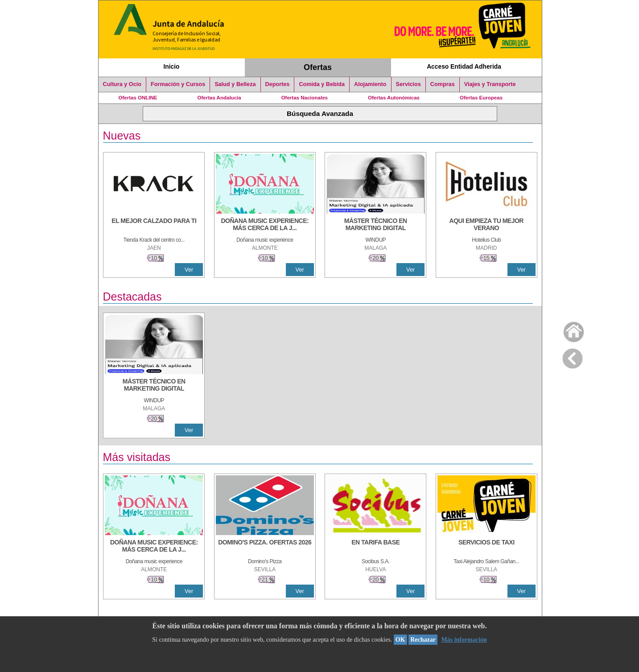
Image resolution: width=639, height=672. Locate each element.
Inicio (171, 66)
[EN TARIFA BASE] (375, 547)
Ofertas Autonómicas (394, 98)
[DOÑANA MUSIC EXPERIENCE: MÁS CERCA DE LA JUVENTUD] (265, 225)
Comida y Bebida (322, 84)
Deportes (278, 84)
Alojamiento (370, 84)
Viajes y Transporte (490, 84)
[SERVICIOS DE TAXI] (486, 547)
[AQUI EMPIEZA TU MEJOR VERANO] (486, 225)
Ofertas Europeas (481, 98)
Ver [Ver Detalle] (189, 270)
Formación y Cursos (178, 84)
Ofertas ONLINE (138, 98)
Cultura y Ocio (122, 84)
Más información (464, 640)
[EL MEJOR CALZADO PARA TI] (154, 225)
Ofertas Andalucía (219, 98)
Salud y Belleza (235, 84)
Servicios (408, 84)
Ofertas (318, 67)
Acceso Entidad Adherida (464, 66)
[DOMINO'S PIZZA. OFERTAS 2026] (265, 547)
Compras (443, 84)
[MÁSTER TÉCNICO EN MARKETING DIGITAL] (375, 225)
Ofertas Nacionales (305, 98)
